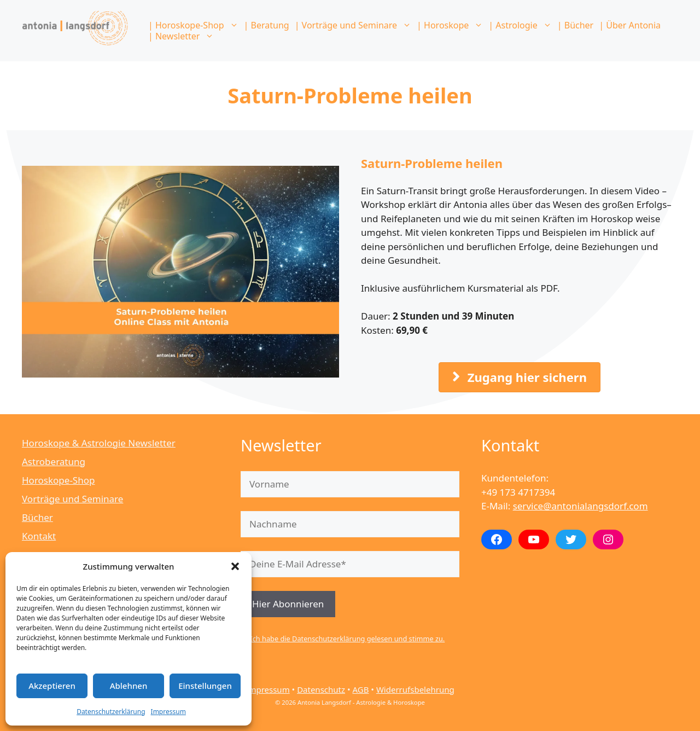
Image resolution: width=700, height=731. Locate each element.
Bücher (37, 517)
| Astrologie (521, 25)
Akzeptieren (52, 686)
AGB (360, 689)
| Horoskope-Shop (195, 25)
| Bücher (575, 25)
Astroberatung (54, 462)
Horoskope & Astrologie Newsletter (99, 443)
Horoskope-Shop (58, 480)
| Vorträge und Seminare (354, 25)
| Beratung (267, 25)
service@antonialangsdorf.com (581, 506)
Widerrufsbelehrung (415, 689)
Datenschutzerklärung (111, 712)
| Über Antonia (630, 25)
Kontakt (39, 536)
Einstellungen (205, 686)
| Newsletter (182, 36)
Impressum (168, 712)
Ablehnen (129, 686)
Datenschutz (321, 689)
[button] (235, 566)
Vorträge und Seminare (72, 499)
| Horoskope (451, 25)
